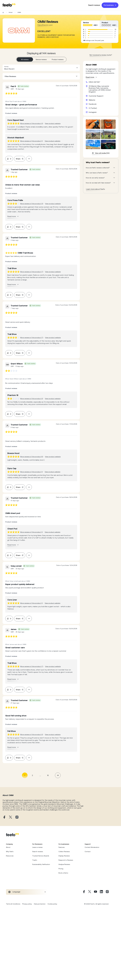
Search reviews (94, 5)
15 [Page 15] (48, 775)
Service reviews (41, 59)
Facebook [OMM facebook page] (93, 104)
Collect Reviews (64, 852)
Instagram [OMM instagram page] (93, 112)
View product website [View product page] (53, 123)
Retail (11, 12)
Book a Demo (63, 873)
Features (62, 847)
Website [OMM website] (92, 100)
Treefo (35, 860)
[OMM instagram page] (17, 817)
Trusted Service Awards (41, 856)
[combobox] (41, 68)
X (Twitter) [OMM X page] (93, 108)
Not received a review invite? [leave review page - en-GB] (101, 55)
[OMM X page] (11, 817)
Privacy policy (27, 904)
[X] (90, 892)
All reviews (25, 59)
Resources (10, 856)
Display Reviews (64, 856)
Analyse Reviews (64, 864)
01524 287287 (94, 82)
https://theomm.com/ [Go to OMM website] (45, 25)
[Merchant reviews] (19, 30)
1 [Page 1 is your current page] (25, 775)
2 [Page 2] (32, 775)
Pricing (61, 869)
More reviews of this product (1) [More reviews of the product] (32, 141)
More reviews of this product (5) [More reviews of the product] (32, 457)
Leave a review (37, 847)
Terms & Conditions (13, 904)
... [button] (40, 775)
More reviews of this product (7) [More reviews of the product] (32, 272)
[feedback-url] (11, 93)
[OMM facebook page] (4, 817)
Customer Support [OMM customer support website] (96, 96)
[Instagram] (107, 892)
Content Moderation (92, 847)
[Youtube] (95, 892)
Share (20, 159)
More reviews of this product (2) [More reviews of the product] (32, 123)
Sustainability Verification (41, 864)
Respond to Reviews (66, 860)
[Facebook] (84, 892)
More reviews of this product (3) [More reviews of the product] (32, 204)
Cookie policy (52, 904)
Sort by (6, 67)
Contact (88, 852)
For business (110, 5)
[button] (41, 68)
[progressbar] (98, 29)
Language (16, 892)
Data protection (40, 904)
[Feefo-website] (9, 5)
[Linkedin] (101, 892)
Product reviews (58, 59)
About (8, 847)
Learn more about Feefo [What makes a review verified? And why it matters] (95, 189)
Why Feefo (10, 852)
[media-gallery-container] (101, 137)
